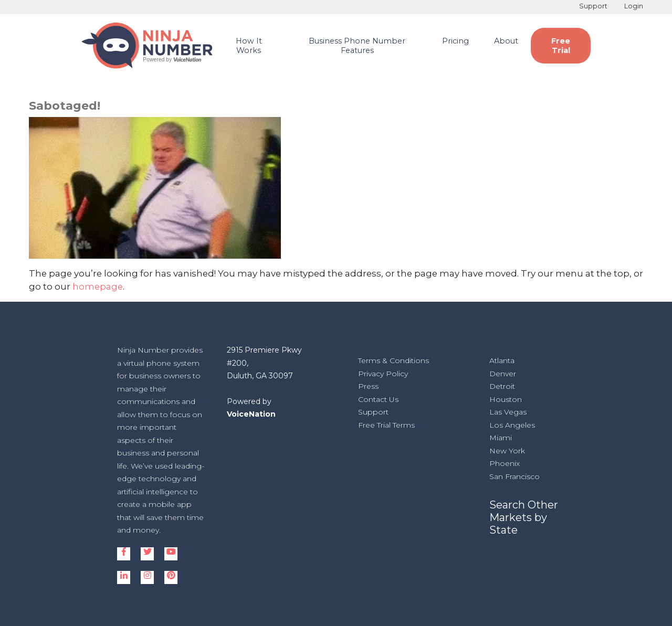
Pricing (455, 41)
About (506, 41)
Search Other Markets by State (524, 517)
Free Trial (561, 46)
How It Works (249, 46)
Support (593, 6)
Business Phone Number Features (357, 46)
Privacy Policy (383, 374)
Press (368, 386)
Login (634, 6)
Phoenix (505, 463)
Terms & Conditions (393, 360)
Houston (506, 399)
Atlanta (502, 360)
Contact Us (378, 399)
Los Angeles (512, 425)
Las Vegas (508, 412)
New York (507, 451)
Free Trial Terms (386, 425)
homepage (98, 287)
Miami (501, 438)
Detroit (502, 386)
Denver (503, 374)
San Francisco (514, 476)
